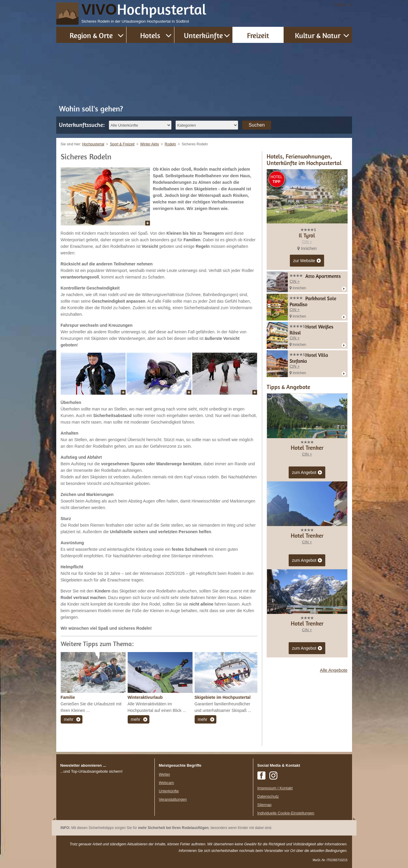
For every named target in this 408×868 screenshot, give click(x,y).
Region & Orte (91, 35)
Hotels (150, 35)
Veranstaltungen (173, 799)
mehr (69, 719)
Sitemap (265, 805)
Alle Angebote (334, 670)
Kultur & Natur (318, 35)
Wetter (165, 774)
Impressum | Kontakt (275, 788)
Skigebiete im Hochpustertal (223, 697)
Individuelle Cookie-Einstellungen (286, 813)
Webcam (167, 783)
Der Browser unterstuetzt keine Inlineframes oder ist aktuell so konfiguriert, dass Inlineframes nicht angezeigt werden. (105, 813)
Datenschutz (268, 796)
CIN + (307, 242)
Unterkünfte (203, 35)
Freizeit (258, 35)
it (351, 5)
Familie (68, 697)
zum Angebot (307, 473)
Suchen (257, 125)
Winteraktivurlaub (145, 697)
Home (341, 5)
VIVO (144, 10)
